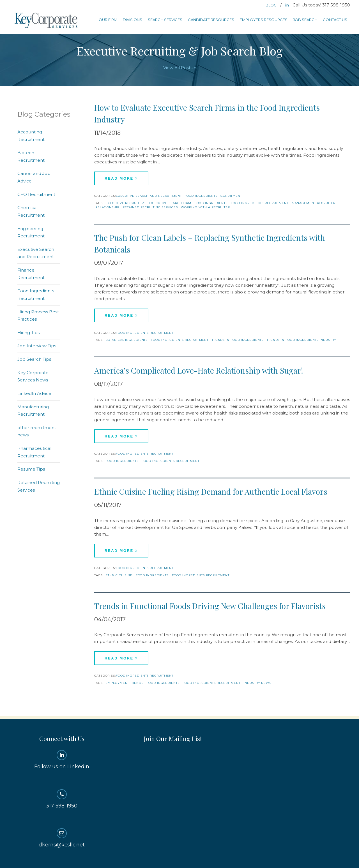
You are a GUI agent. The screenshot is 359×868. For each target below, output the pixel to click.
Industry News (257, 683)
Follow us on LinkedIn (62, 760)
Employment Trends (124, 683)
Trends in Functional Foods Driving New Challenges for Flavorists (210, 606)
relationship (107, 207)
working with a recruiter (205, 207)
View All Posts (180, 68)
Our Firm (108, 20)
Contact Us (335, 20)
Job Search (305, 20)
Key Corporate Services (47, 21)
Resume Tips (31, 469)
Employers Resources (264, 20)
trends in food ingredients (238, 340)
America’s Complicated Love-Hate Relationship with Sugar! (199, 370)
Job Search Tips (34, 359)
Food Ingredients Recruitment (213, 196)
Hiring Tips (28, 333)
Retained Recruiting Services (150, 207)
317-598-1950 (62, 799)
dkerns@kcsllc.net (62, 838)
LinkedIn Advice (34, 393)
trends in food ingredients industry (302, 340)
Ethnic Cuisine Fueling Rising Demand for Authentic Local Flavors (211, 491)
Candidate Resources (211, 20)
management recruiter (314, 203)
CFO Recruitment (36, 194)
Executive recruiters (126, 203)
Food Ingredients (211, 203)
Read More (121, 178)
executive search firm (170, 203)
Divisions (133, 20)
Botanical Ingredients (126, 340)
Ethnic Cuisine (119, 575)
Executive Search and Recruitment (149, 196)
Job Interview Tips (37, 346)
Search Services (165, 20)
